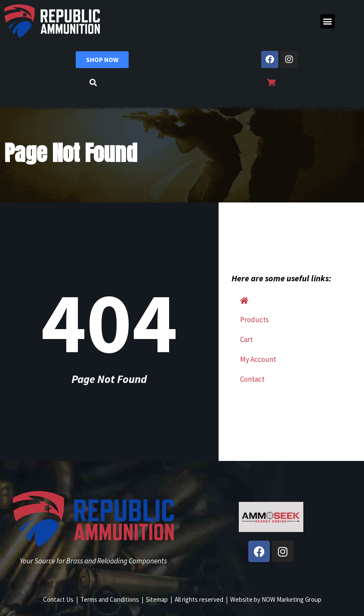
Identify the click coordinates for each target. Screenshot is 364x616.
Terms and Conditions (110, 599)
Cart (247, 339)
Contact (252, 379)
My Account (258, 359)
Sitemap (157, 599)
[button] (328, 21)
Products (254, 320)
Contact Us (58, 599)
